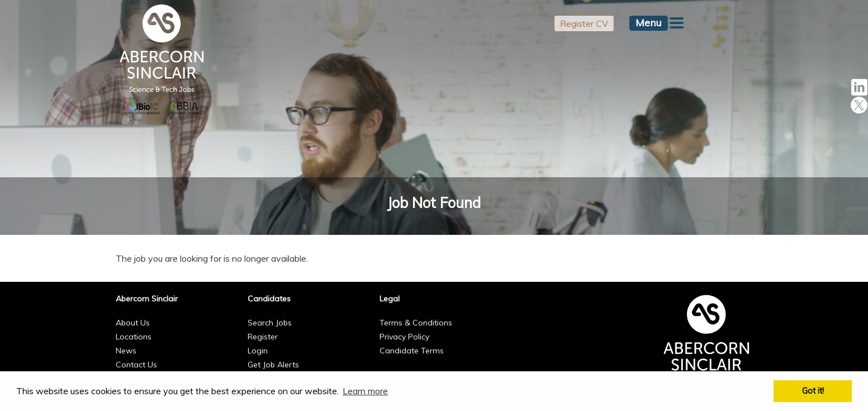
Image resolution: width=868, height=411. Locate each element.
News (126, 351)
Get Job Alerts (273, 365)
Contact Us (136, 365)
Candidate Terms (412, 351)
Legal (390, 299)
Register (263, 337)
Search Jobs (270, 323)
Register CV (584, 23)
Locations (134, 337)
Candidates (269, 299)
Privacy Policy (404, 337)
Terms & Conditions (416, 323)
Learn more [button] (365, 391)
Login (258, 351)
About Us (133, 323)
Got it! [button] (813, 391)
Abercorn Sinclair (147, 299)
